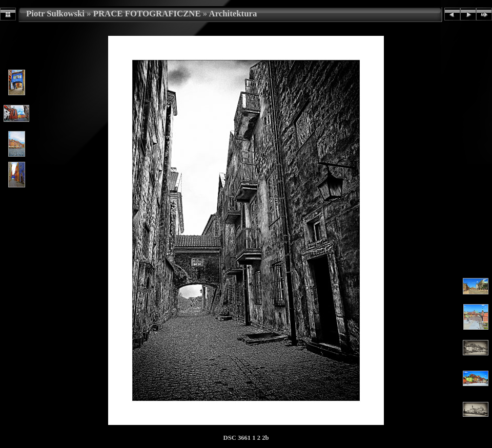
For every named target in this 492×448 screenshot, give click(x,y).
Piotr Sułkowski (55, 14)
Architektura (233, 14)
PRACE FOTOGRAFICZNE (147, 14)
